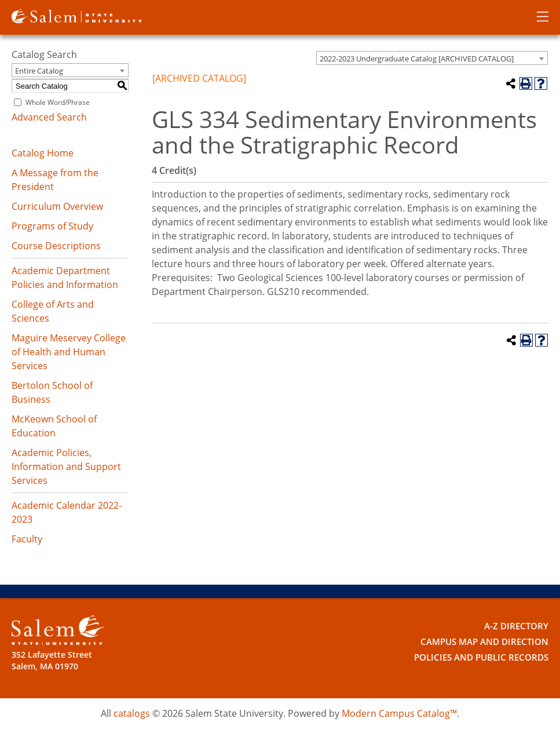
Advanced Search (49, 117)
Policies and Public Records (486, 656)
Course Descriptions (56, 246)
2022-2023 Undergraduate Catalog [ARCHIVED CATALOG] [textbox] (417, 59)
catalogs (132, 713)
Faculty (27, 539)
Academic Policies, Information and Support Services (66, 466)
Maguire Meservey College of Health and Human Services (69, 352)
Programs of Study (52, 226)
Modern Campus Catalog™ (399, 713)
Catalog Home (43, 153)
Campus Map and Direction (489, 641)
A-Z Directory (519, 626)
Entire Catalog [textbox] (39, 71)
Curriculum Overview (57, 206)
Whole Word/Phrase (58, 102)
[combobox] (432, 58)
